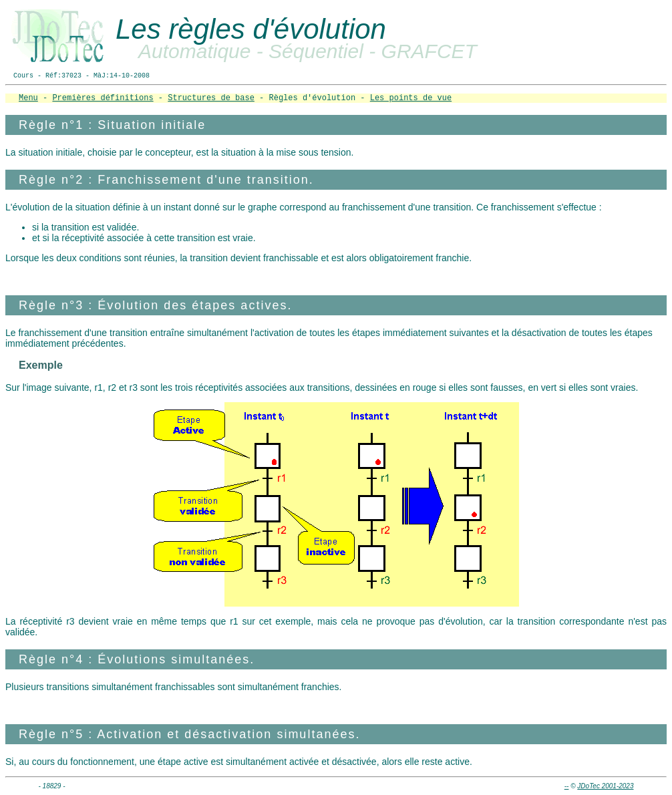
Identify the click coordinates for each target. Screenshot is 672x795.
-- (567, 786)
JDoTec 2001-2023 (605, 786)
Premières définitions (103, 98)
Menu (28, 98)
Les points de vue (411, 98)
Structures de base (211, 98)
